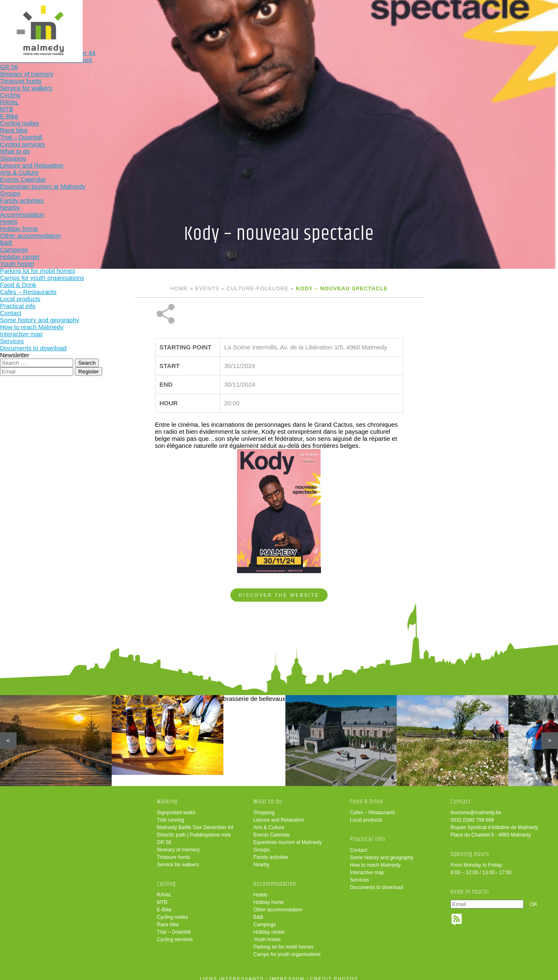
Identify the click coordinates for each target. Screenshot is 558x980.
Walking (136, 20)
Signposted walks (176, 807)
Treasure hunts (173, 851)
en (526, 13)
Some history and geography (382, 852)
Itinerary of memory (178, 844)
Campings (265, 919)
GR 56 (164, 837)
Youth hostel (267, 934)
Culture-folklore (258, 288)
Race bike (168, 919)
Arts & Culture (269, 822)
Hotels (261, 889)
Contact (358, 844)
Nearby (262, 859)
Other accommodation (278, 904)
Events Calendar (272, 829)
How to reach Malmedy (375, 859)
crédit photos (334, 973)
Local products (366, 814)
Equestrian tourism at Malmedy (288, 837)
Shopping (264, 807)
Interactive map (367, 867)
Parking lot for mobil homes (284, 941)
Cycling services (175, 934)
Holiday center (269, 926)
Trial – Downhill (174, 926)
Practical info (407, 20)
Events (207, 288)
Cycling (190, 20)
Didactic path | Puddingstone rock (194, 829)
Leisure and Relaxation (279, 814)
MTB (162, 896)
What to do (244, 20)
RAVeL (164, 889)
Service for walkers (178, 859)
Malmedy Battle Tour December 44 (195, 822)
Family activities (271, 851)
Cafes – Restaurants (372, 807)
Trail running (170, 814)
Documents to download (377, 882)
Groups (262, 844)
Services (359, 874)
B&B (259, 911)
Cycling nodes (172, 911)
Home (179, 288)
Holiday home (269, 896)
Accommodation (298, 20)
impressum (287, 973)
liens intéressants (232, 973)
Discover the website (279, 567)
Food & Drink (353, 20)
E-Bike (164, 904)
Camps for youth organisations (287, 949)
